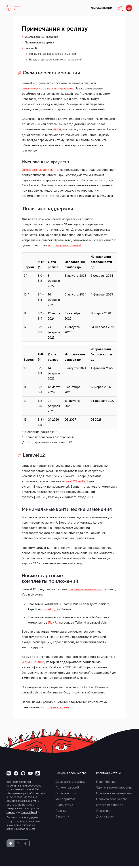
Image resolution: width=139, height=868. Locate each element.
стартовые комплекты (84, 591)
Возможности (66, 795)
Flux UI (53, 624)
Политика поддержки (39, 42)
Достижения (105, 818)
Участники (104, 812)
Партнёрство (106, 783)
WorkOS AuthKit (77, 483)
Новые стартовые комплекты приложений (56, 59)
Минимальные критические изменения (53, 54)
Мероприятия (65, 801)
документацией (57, 709)
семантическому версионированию (48, 89)
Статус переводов (110, 807)
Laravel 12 (31, 48)
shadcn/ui (51, 611)
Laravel (11, 814)
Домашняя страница (70, 783)
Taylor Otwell (29, 814)
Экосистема (64, 807)
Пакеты (61, 812)
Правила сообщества (112, 801)
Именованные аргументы (47, 162)
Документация (101, 8)
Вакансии (62, 818)
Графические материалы (114, 795)
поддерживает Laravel (64, 246)
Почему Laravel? (67, 789)
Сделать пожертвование (114, 789)
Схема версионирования (42, 37)
